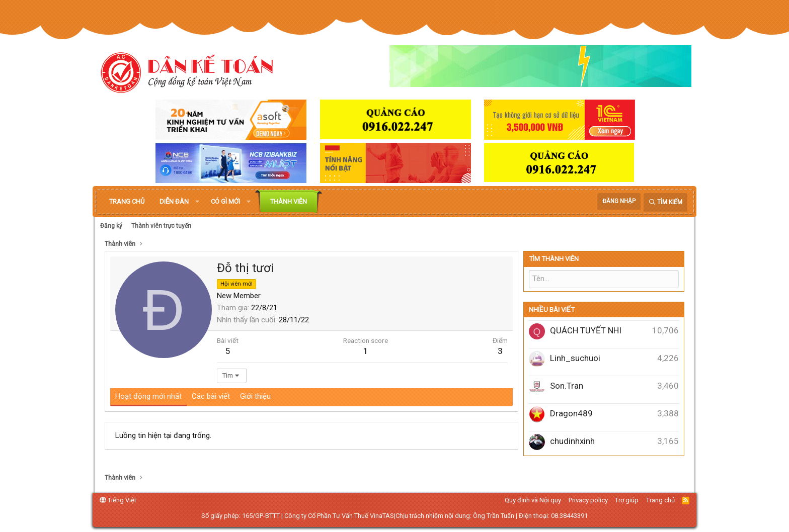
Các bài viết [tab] (211, 396)
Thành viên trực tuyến (161, 226)
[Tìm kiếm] (665, 202)
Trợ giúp (627, 500)
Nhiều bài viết (552, 309)
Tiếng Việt (118, 500)
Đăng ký (111, 226)
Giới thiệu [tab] (255, 396)
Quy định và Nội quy (533, 500)
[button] (197, 202)
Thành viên (289, 201)
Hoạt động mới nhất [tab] (148, 396)
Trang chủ (127, 201)
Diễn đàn (174, 201)
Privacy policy (588, 500)
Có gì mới (225, 201)
